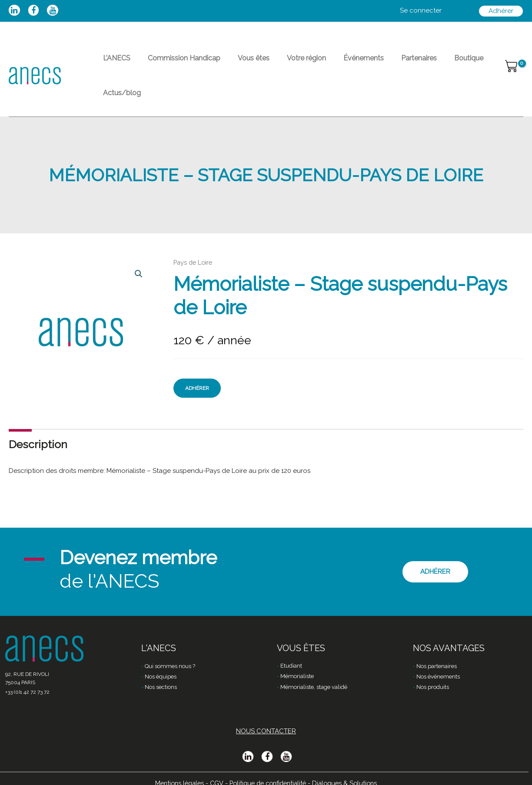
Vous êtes (236, 63)
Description (38, 420)
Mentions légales (175, 771)
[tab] (38, 420)
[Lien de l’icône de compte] (421, 11)
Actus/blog (467, 63)
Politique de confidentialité (268, 771)
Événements (332, 63)
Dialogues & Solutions (349, 771)
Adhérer (197, 364)
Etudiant (291, 654)
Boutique (424, 63)
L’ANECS (113, 63)
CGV (214, 771)
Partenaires (381, 63)
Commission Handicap (174, 63)
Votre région (282, 63)
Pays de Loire (194, 238)
